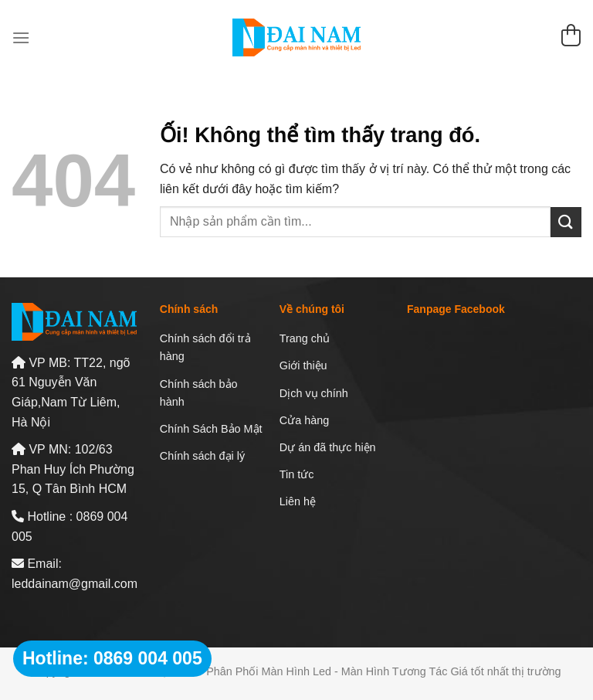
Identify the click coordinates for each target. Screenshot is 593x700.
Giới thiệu (303, 365)
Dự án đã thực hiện (328, 447)
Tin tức (297, 474)
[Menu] (21, 37)
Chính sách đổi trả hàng (205, 347)
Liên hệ (298, 501)
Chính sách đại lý (202, 456)
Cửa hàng (304, 420)
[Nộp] (566, 222)
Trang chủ (305, 338)
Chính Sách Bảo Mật (211, 429)
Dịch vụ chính (314, 393)
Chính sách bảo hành (199, 393)
